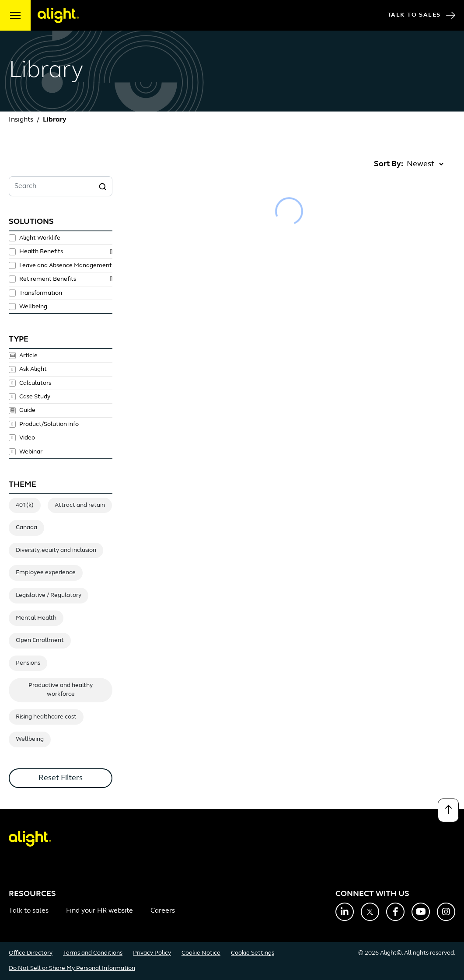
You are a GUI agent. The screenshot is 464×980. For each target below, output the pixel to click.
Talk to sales (29, 911)
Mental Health (36, 618)
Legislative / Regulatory (49, 595)
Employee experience (46, 573)
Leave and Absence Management (66, 266)
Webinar (31, 452)
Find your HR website (99, 911)
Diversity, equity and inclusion (56, 550)
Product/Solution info (49, 424)
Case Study (35, 397)
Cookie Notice (201, 953)
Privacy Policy (152, 953)
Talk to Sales (421, 15)
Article (28, 356)
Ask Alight (33, 370)
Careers (163, 911)
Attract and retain (80, 505)
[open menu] (15, 15)
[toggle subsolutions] (111, 252)
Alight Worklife (40, 238)
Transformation (41, 293)
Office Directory (31, 953)
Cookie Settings (253, 953)
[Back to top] (448, 810)
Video (27, 438)
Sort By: (389, 164)
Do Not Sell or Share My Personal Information (72, 968)
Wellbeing (33, 307)
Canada (26, 528)
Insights (21, 120)
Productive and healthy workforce (61, 690)
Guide (27, 411)
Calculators (35, 383)
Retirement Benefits (48, 279)
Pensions (28, 663)
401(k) (25, 505)
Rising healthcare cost (46, 717)
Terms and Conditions (93, 953)
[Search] (102, 186)
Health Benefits (41, 252)
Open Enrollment (40, 640)
